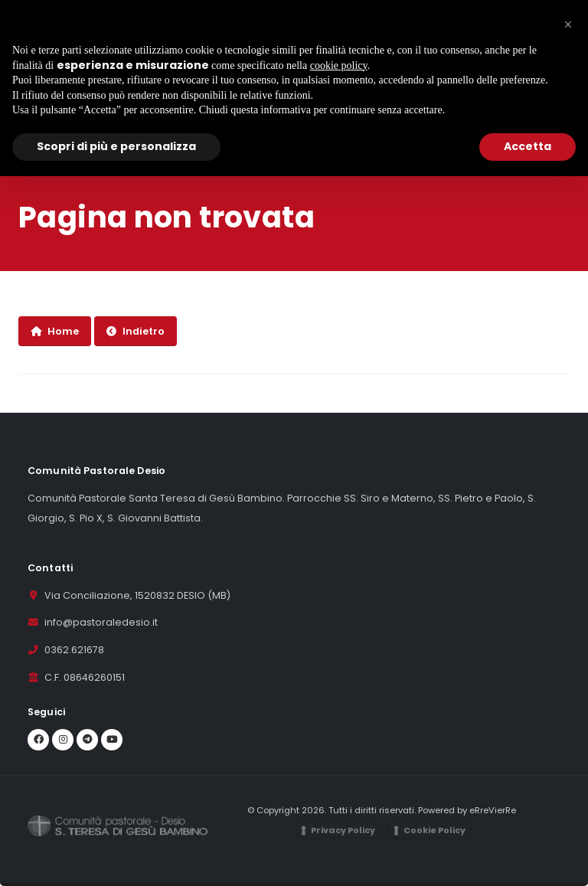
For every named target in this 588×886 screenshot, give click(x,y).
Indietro (136, 331)
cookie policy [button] (339, 65)
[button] (568, 25)
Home (55, 331)
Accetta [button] (528, 146)
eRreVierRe (493, 810)
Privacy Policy (343, 830)
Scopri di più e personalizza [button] (116, 146)
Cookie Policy (434, 830)
